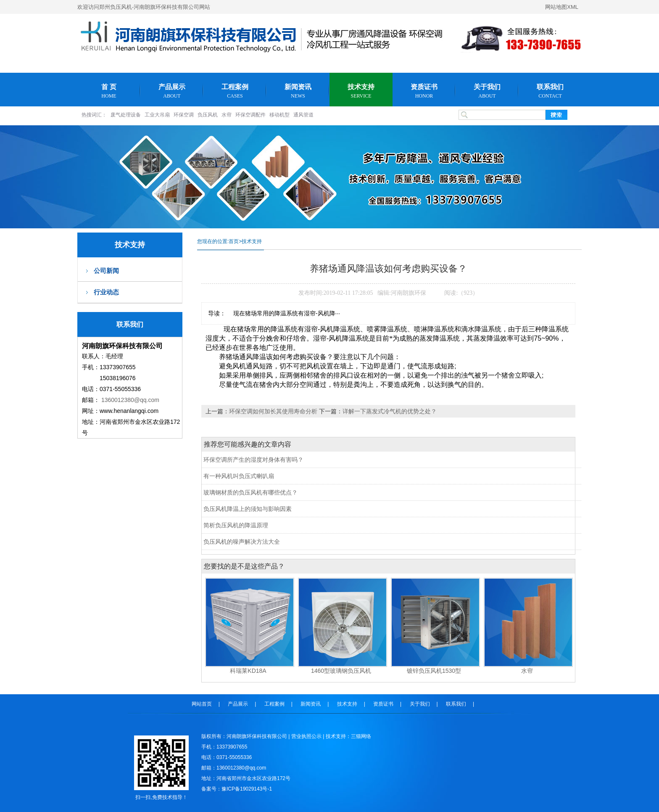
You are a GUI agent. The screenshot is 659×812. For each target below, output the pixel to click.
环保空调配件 (250, 115)
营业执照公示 (306, 736)
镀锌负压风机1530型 (434, 671)
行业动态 (106, 292)
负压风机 (208, 115)
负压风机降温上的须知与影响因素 (248, 509)
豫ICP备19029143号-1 (247, 789)
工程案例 (235, 91)
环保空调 (184, 115)
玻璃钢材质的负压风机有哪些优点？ (250, 492)
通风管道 (303, 115)
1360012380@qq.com (130, 400)
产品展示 (172, 91)
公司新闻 (106, 271)
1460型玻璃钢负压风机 (341, 671)
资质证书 (424, 91)
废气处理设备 (126, 115)
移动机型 (279, 115)
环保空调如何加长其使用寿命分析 (274, 411)
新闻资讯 (298, 91)
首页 (234, 241)
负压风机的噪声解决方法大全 (242, 542)
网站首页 (202, 704)
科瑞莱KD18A (248, 671)
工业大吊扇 (157, 115)
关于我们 (487, 91)
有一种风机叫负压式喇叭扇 (239, 476)
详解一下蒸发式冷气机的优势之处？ (390, 411)
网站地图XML (562, 7)
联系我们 (550, 91)
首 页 (109, 91)
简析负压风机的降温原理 (236, 525)
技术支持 (361, 91)
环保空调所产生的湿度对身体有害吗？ (253, 460)
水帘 (227, 115)
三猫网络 (361, 736)
